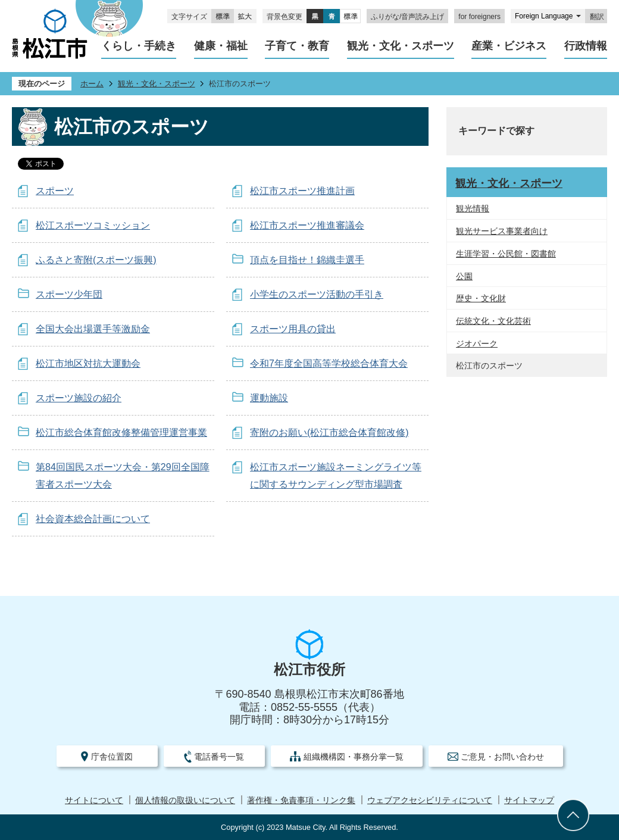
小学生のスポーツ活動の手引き (317, 294)
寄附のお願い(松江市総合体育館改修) (329, 433)
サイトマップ (529, 800)
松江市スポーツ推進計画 (302, 191)
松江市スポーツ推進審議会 (307, 225)
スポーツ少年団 (69, 294)
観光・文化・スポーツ (157, 84)
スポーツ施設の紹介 (79, 398)
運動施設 (269, 398)
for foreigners (479, 17)
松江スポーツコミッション (93, 225)
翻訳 (597, 17)
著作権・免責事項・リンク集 (301, 800)
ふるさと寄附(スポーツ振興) (96, 260)
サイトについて (94, 800)
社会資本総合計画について (93, 519)
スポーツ (55, 191)
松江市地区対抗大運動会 (88, 363)
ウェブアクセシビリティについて (430, 800)
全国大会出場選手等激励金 (93, 329)
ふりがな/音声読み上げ (407, 17)
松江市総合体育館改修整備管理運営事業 (121, 433)
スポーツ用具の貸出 (293, 329)
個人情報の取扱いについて (185, 800)
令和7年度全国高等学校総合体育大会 (329, 363)
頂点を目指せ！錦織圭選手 (307, 260)
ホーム (92, 84)
